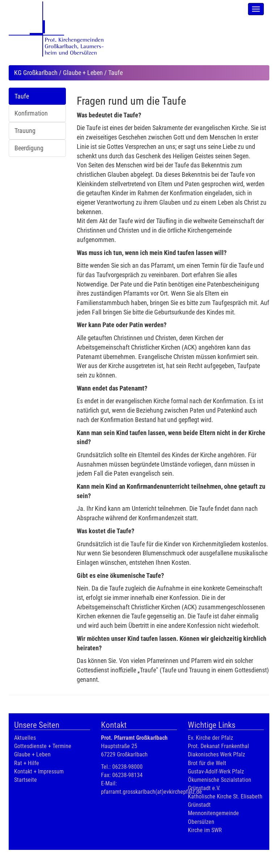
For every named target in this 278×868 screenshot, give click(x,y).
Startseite (26, 780)
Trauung (25, 131)
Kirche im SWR (205, 830)
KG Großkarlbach (36, 73)
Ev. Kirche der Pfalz (210, 738)
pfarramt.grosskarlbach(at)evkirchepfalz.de (151, 792)
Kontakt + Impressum (39, 771)
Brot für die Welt (207, 763)
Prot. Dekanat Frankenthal (218, 746)
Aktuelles (25, 738)
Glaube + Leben (83, 73)
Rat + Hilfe (27, 763)
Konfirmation (31, 113)
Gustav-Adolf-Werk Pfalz (216, 771)
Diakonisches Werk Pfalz (216, 754)
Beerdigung (29, 148)
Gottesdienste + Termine (43, 746)
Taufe (22, 96)
